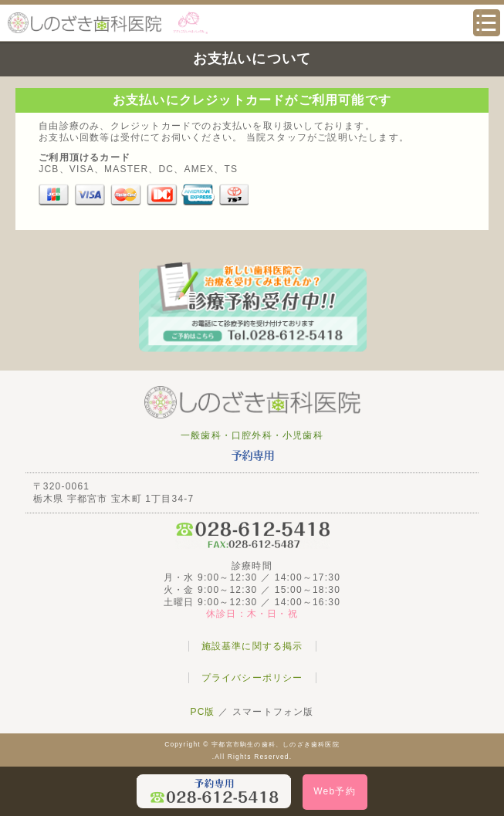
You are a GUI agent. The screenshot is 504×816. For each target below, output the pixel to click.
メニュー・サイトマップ (487, 23)
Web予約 (334, 791)
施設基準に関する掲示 (252, 646)
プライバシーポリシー (252, 678)
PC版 (202, 712)
